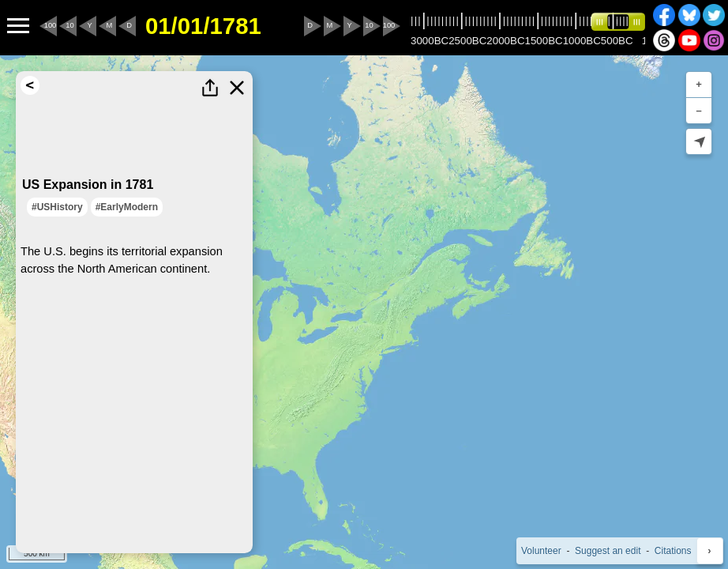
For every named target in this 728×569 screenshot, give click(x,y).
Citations (673, 551)
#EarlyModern (127, 207)
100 (51, 25)
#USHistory (57, 207)
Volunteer (541, 551)
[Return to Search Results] (30, 85)
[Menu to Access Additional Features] (18, 26)
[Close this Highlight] (237, 88)
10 (69, 25)
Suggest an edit (608, 551)
